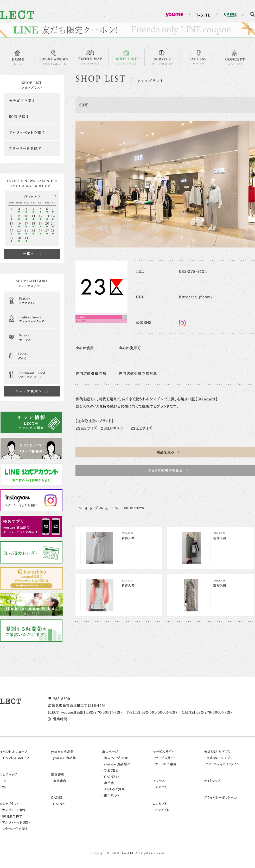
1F (4, 781)
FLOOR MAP (90, 58)
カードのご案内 (166, 764)
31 (26, 238)
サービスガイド (163, 752)
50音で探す (32, 117)
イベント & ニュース (14, 752)
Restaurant (32, 375)
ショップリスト (9, 804)
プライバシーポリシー (219, 797)
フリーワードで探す (32, 148)
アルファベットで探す (32, 133)
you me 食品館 (62, 752)
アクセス (159, 781)
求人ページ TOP (116, 758)
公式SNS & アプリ (217, 752)
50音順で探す (12, 816)
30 (19, 238)
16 (19, 224)
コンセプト (160, 804)
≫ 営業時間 (58, 719)
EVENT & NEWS (54, 58)
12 (41, 216)
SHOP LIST (126, 58)
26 (41, 231)
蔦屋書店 (58, 774)
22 (11, 231)
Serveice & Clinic (32, 338)
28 (53, 231)
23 (19, 231)
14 (53, 216)
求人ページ (110, 752)
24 (26, 231)
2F (4, 787)
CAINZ (57, 797)
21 (53, 224)
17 (26, 224)
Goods (32, 356)
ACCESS (199, 58)
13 (47, 216)
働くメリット (112, 795)
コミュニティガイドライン (223, 764)
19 (41, 224)
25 (33, 231)
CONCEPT (235, 58)
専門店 (109, 783)
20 (47, 224)
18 (33, 224)
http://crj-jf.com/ (196, 297)
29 (11, 238)
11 (33, 216)
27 (47, 231)
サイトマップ (212, 781)
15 (11, 224)
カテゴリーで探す (14, 810)
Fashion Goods (32, 319)
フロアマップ (9, 774)
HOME (18, 58)
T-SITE (110, 770)
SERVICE (163, 58)
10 (26, 216)
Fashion (32, 301)
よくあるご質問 (114, 789)
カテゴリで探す (32, 101)
